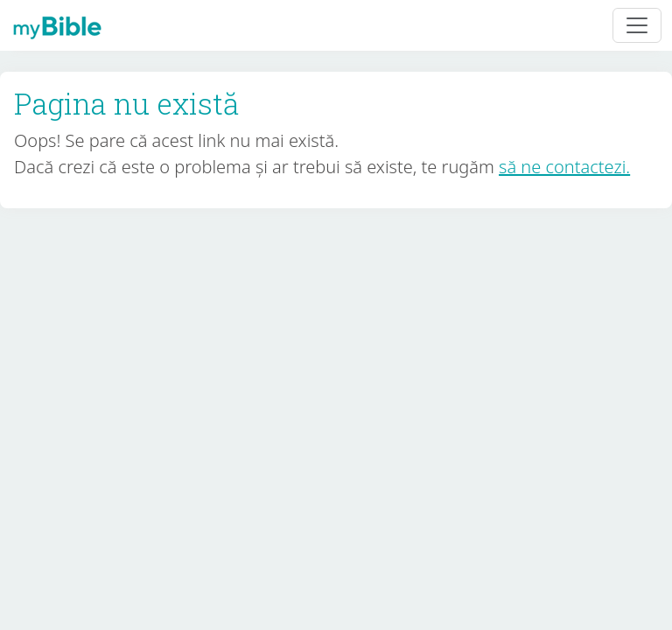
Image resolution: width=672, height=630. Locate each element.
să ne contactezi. (564, 167)
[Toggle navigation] (637, 25)
